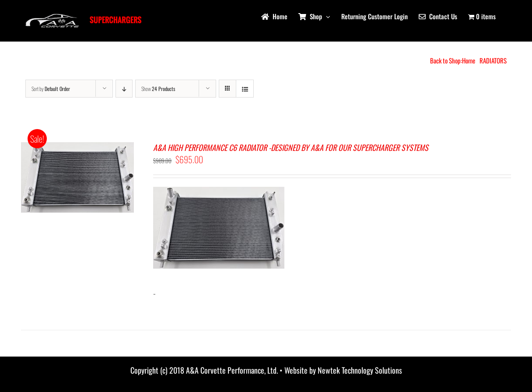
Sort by (51, 89)
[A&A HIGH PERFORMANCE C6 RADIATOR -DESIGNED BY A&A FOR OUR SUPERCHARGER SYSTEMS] (77, 149)
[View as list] (245, 89)
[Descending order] (124, 89)
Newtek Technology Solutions (360, 370)
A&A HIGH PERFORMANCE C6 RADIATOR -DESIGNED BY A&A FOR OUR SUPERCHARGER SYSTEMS (291, 147)
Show (158, 89)
